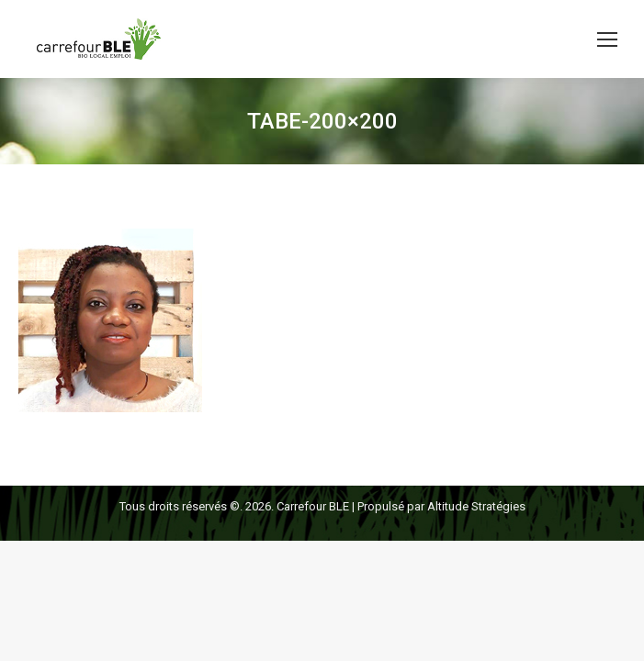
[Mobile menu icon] (607, 39)
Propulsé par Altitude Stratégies (441, 506)
